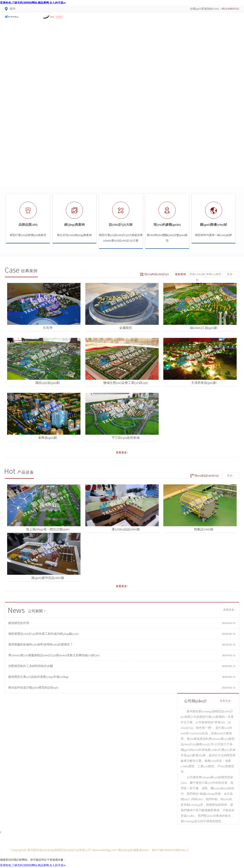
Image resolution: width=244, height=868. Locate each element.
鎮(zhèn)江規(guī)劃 (204, 328)
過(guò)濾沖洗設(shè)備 (47, 578)
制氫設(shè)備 (204, 529)
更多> (231, 274)
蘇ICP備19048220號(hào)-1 (170, 850)
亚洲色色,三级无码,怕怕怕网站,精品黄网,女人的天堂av (33, 3)
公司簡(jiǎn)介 (196, 701)
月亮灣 (47, 328)
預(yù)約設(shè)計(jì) (157, 274)
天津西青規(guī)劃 (204, 383)
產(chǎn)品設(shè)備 (126, 529)
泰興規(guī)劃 (48, 438)
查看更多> (122, 453)
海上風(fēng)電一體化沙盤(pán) (48, 529)
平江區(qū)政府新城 (126, 438)
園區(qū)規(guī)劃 (48, 383)
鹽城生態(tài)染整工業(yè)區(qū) (126, 383)
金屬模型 (126, 328)
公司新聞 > (27, 611)
